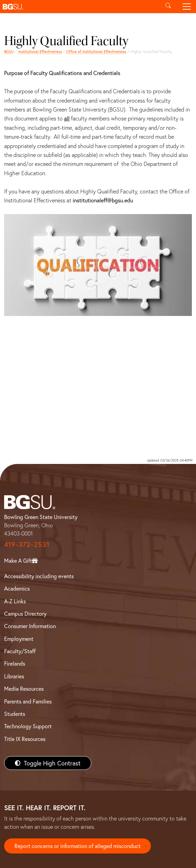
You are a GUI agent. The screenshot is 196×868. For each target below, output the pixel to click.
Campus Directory (25, 613)
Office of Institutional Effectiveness (96, 51)
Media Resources (24, 689)
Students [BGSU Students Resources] (15, 714)
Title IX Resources (25, 739)
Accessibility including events (39, 576)
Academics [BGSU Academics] (17, 588)
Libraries (14, 676)
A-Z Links (15, 601)
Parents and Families (28, 701)
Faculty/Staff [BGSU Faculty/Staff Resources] (20, 651)
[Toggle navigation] (187, 7)
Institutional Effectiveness (40, 51)
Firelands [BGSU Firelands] (15, 663)
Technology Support (28, 726)
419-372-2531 (27, 544)
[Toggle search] (168, 7)
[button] (79, 6)
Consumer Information (30, 626)
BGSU (9, 51)
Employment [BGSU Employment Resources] (19, 639)
